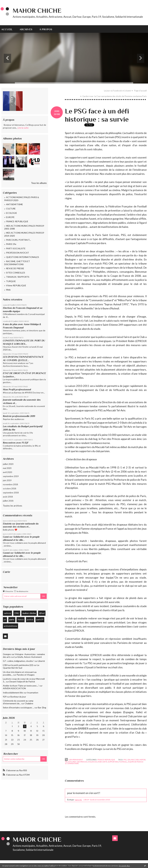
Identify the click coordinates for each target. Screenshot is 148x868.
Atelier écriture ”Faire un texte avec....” (21, 686)
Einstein (7, 524)
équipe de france (136, 762)
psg (125, 760)
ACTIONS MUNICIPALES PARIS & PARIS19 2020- (22, 199)
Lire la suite (23, 128)
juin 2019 (7, 480)
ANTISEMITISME (14, 204)
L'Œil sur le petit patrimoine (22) (18, 665)
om (129, 760)
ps (5, 619)
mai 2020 (7, 468)
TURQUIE (11, 281)
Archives (26, 29)
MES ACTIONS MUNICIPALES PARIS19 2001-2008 (24, 227)
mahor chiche (29, 613)
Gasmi (6, 553)
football (123, 762)
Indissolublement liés (13, 693)
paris (12, 619)
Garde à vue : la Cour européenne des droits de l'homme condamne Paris (114, 96)
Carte (7, 572)
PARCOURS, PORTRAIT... (18, 240)
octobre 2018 (9, 488)
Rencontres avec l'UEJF (16, 443)
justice (30, 619)
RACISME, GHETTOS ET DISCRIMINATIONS (17, 263)
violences (92, 762)
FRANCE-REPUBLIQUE (17, 221)
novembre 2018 (10, 484)
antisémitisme (10, 626)
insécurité (102, 762)
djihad (42, 613)
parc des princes (80, 762)
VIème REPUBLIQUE (16, 285)
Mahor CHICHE (37, 10)
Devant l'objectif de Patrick (22, 682)
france (21, 619)
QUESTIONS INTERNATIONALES (23, 257)
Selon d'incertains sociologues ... (18, 707)
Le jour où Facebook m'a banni (117, 91)
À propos (46, 29)
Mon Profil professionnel (17, 390)
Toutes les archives (13, 506)
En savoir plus (124, 866)
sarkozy (7, 613)
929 (5, 697)
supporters (113, 762)
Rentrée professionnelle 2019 (19, 416)
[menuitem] (9, 29)
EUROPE (10, 217)
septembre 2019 (11, 476)
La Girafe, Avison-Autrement (28, 657)
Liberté (41, 661)
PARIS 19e (11, 244)
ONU (17, 613)
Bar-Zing (42, 707)
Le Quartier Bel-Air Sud (21, 666)
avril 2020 (7, 472)
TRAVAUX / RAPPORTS (18, 277)
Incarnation (33, 693)
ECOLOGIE (12, 213)
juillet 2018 (8, 501)
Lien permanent (74, 760)
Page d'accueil (140, 91)
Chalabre (29, 703)
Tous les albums (39, 183)
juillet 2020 (8, 464)
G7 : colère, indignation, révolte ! (18, 661)
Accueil (7, 29)
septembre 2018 (11, 493)
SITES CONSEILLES (16, 273)
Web (8, 290)
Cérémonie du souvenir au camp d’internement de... (18, 702)
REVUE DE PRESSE (15, 268)
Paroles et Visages (26, 675)
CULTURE (11, 209)
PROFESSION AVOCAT (18, 253)
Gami (6, 537)
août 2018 (8, 497)
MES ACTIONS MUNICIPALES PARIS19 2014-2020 (24, 234)
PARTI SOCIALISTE (16, 248)
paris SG (78, 800)
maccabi (135, 760)
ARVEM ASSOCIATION (14, 688)
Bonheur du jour (18, 697)
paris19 (40, 619)
